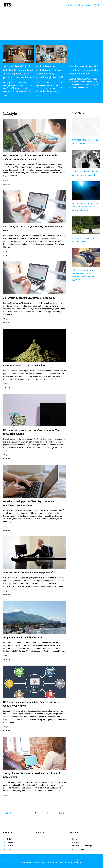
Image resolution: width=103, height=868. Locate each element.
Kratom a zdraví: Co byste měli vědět (24, 365)
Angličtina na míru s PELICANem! (23, 637)
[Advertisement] (51, 25)
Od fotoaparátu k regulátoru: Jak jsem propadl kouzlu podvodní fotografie (85, 207)
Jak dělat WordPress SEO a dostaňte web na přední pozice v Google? (84, 70)
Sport (97, 5)
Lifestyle (89, 5)
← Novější (7, 813)
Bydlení (71, 5)
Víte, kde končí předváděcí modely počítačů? (29, 573)
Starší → (63, 813)
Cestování (80, 5)
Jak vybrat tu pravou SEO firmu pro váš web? (29, 298)
